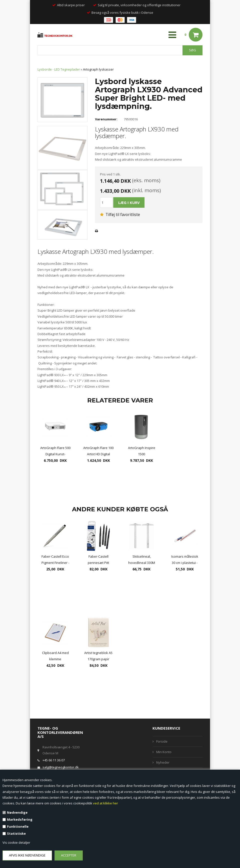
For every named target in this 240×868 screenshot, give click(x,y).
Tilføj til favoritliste (120, 214)
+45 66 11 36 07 (54, 760)
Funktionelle (18, 826)
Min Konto (164, 752)
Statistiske (16, 833)
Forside (162, 741)
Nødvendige (17, 812)
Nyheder (163, 762)
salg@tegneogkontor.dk (61, 767)
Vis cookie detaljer (16, 842)
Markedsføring (20, 819)
